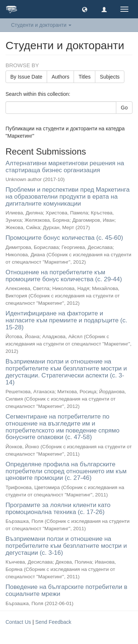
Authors (60, 77)
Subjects (110, 77)
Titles (84, 77)
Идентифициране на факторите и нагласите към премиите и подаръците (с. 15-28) (66, 320)
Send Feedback (53, 622)
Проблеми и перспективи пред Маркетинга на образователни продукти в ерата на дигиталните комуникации (68, 196)
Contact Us (18, 622)
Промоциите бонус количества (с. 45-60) (64, 238)
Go (124, 108)
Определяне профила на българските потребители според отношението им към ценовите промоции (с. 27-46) (66, 471)
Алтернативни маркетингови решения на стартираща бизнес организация (65, 167)
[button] (85, 9)
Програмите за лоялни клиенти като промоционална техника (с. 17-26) (58, 509)
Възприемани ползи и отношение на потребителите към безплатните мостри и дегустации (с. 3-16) (66, 546)
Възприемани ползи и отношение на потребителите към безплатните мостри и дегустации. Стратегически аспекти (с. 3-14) (66, 372)
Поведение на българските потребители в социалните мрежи (66, 590)
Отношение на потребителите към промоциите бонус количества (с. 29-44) (64, 276)
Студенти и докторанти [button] (41, 25)
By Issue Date (26, 77)
